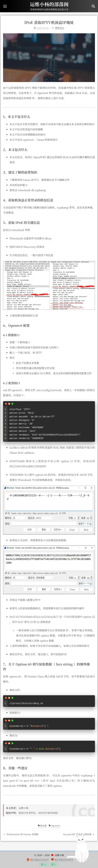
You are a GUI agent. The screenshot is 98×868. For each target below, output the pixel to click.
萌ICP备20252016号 (39, 860)
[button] (5, 6)
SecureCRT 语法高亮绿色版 (79, 834)
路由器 (42, 826)
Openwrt (54, 826)
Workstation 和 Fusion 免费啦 (21, 834)
